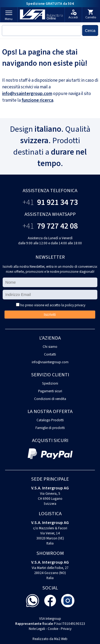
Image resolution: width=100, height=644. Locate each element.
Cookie (53, 629)
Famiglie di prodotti (50, 428)
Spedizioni (50, 383)
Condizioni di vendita (50, 399)
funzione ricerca (37, 100)
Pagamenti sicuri (50, 391)
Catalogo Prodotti (50, 420)
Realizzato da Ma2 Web (50, 639)
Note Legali (37, 629)
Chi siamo (50, 347)
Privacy (66, 629)
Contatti (50, 354)
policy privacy (75, 305)
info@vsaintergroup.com (27, 94)
